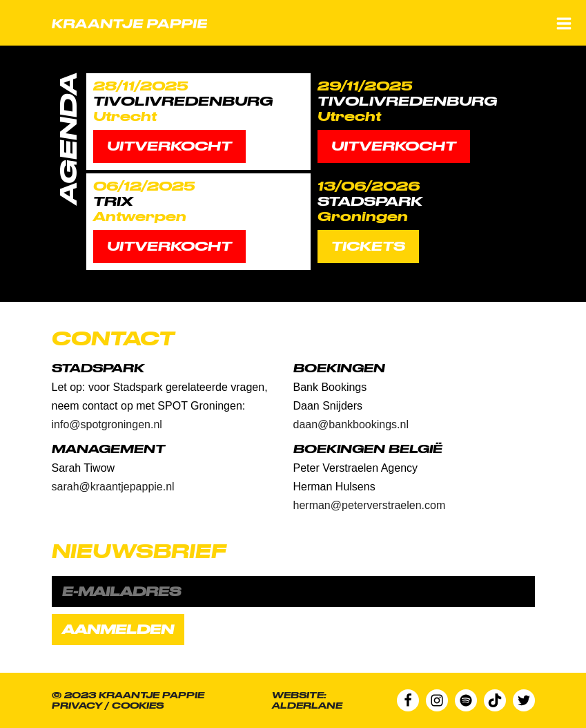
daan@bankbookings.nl (351, 424)
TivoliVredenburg (183, 101)
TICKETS (368, 246)
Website (298, 695)
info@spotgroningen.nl (107, 424)
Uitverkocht (169, 146)
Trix (113, 201)
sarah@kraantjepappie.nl (113, 487)
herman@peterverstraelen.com (370, 505)
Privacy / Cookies (108, 706)
